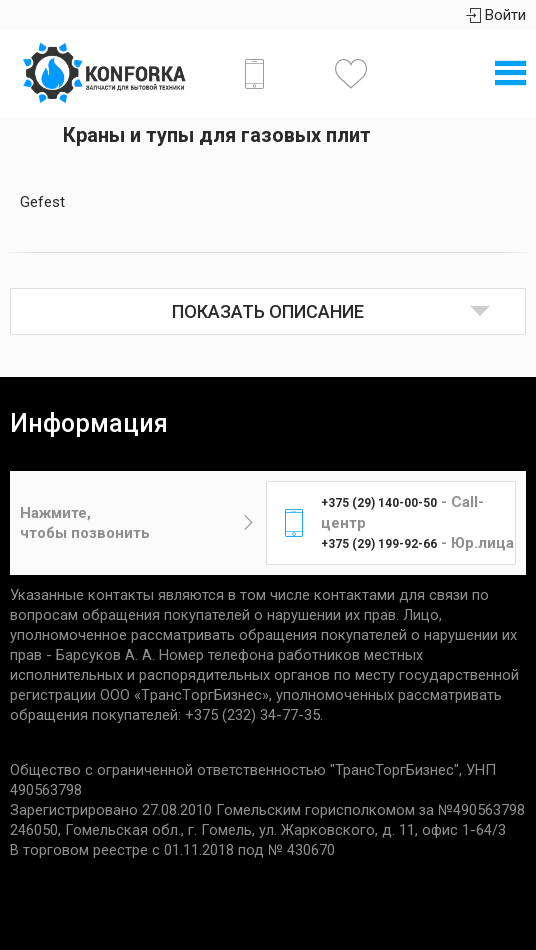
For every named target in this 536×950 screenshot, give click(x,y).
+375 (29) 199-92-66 (379, 544)
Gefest (42, 202)
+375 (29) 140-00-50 (379, 503)
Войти (496, 15)
